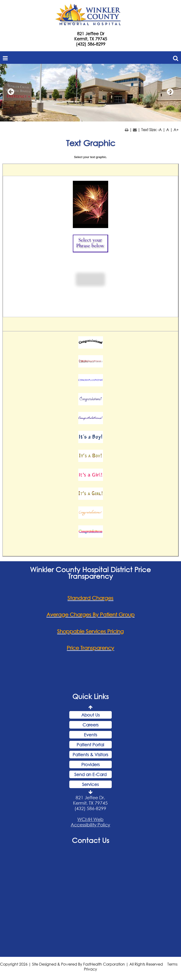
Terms (172, 964)
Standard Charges (90, 598)
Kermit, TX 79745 (91, 39)
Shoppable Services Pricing (90, 631)
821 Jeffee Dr (91, 34)
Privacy (90, 969)
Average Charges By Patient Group (90, 615)
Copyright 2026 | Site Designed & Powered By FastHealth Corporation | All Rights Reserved (81, 964)
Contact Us (90, 840)
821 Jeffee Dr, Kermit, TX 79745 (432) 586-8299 (90, 803)
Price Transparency (90, 648)
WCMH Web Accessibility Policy (90, 822)
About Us (90, 715)
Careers (90, 725)
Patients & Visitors (90, 755)
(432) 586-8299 (91, 44)
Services (90, 784)
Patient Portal (90, 745)
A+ (176, 130)
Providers (90, 764)
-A (160, 130)
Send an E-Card (90, 774)
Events (90, 735)
